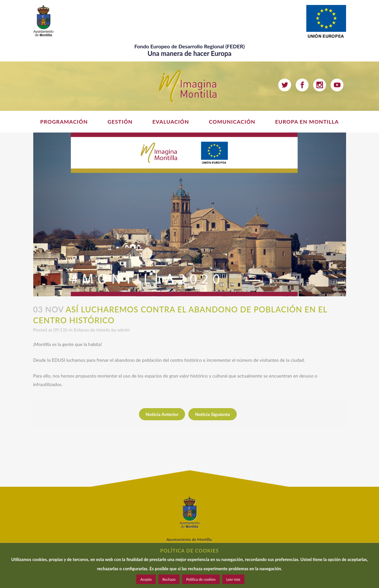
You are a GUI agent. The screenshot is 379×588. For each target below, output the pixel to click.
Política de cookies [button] (201, 579)
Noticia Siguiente (212, 414)
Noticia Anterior (162, 414)
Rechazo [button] (169, 579)
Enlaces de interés (92, 330)
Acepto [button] (146, 579)
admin (123, 330)
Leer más (233, 579)
